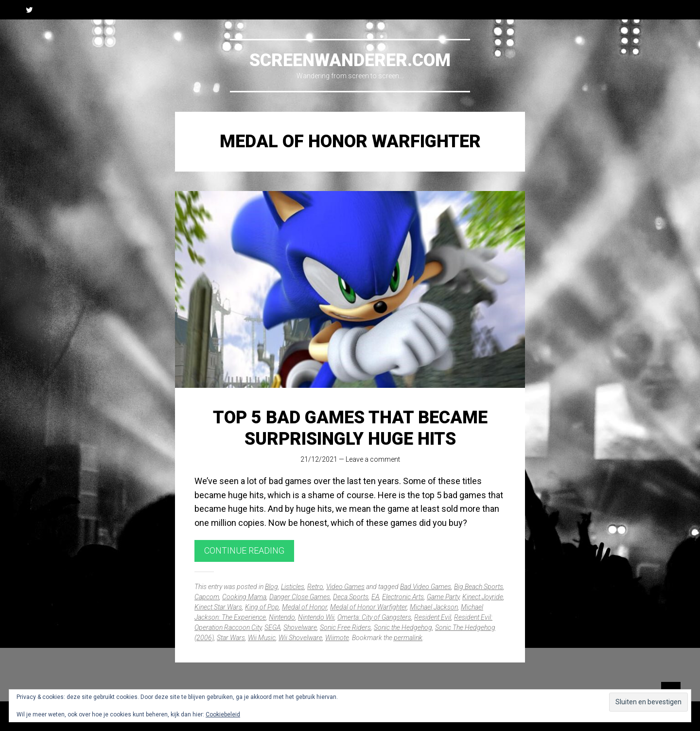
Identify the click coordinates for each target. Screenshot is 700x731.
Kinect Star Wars (218, 607)
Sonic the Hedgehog (403, 627)
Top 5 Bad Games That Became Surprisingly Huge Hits (350, 428)
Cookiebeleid (223, 714)
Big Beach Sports (479, 587)
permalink (408, 638)
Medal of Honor (305, 607)
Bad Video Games (426, 587)
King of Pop (262, 607)
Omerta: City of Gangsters (374, 617)
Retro (315, 587)
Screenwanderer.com (350, 60)
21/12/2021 (319, 459)
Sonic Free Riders (345, 627)
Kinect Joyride (483, 597)
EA (375, 597)
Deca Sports (351, 597)
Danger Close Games (300, 597)
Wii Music (262, 638)
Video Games (345, 587)
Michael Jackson (434, 607)
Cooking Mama (244, 597)
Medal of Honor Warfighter (368, 607)
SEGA (272, 627)
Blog (271, 587)
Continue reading (244, 550)
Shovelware (300, 627)
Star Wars (231, 638)
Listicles (293, 587)
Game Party (443, 597)
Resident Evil (433, 617)
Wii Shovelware (300, 638)
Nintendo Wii (316, 617)
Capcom (207, 597)
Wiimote (337, 638)
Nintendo (282, 617)
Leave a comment (373, 459)
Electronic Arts (403, 597)
